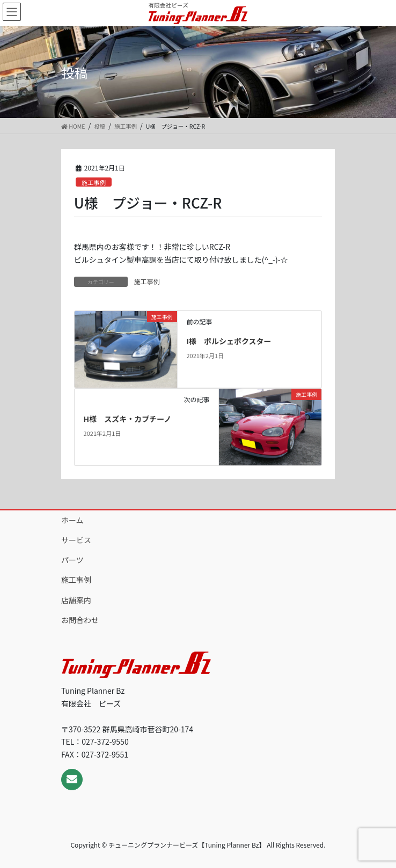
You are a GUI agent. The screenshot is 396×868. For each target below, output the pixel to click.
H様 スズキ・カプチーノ (128, 419)
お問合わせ (80, 620)
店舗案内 (76, 600)
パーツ (72, 560)
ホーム (72, 520)
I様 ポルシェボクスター (229, 341)
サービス (76, 540)
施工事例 (94, 182)
